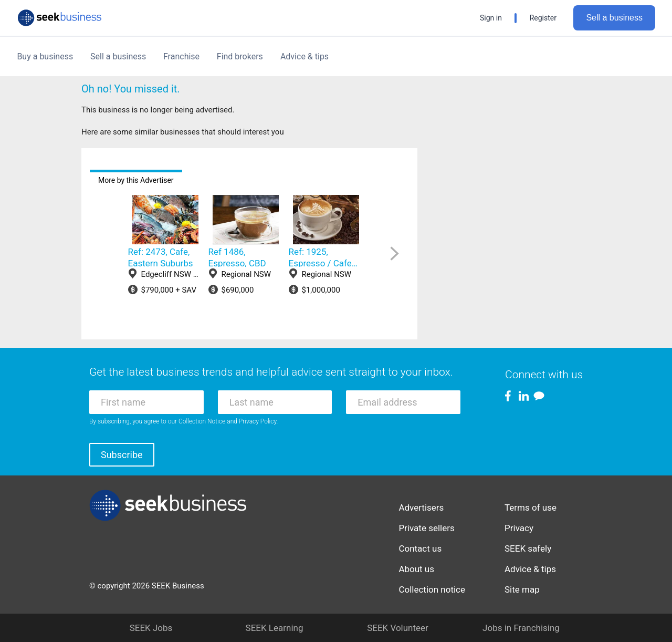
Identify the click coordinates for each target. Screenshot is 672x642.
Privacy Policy (258, 421)
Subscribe (122, 455)
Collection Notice (202, 421)
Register (543, 18)
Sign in (491, 18)
